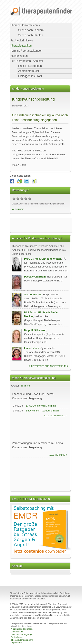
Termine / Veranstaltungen (26, 51)
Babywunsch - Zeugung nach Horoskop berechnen (42, 413)
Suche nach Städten (31, 35)
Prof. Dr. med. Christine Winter (43, 259)
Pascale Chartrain (35, 277)
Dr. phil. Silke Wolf (35, 330)
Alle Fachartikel (54, 416)
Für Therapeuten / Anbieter (27, 61)
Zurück (19, 209)
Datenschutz (16, 632)
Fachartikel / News (22, 40)
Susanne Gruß (33, 295)
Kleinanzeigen (19, 56)
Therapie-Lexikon (21, 46)
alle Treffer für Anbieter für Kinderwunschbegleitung (47, 366)
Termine (25, 386)
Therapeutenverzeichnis (25, 25)
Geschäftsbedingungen (21, 634)
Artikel (15, 386)
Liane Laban (32, 348)
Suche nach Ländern (31, 30)
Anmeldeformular (29, 71)
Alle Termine (57, 455)
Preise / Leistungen (30, 66)
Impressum (16, 643)
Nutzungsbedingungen (21, 629)
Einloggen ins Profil (30, 76)
